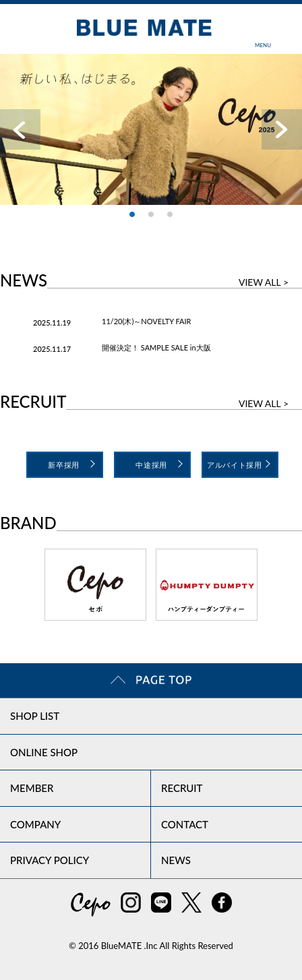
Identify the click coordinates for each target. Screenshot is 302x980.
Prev (20, 129)
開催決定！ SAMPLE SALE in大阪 (156, 347)
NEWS (176, 860)
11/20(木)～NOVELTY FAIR (147, 321)
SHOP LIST (35, 716)
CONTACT (185, 824)
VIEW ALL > (264, 282)
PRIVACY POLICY (50, 860)
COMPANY (35, 824)
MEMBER (32, 788)
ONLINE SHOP (44, 752)
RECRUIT (182, 788)
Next (282, 129)
